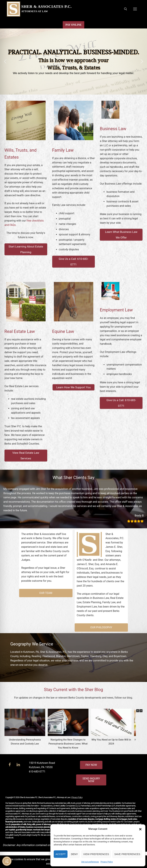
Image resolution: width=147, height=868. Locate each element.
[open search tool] (126, 9)
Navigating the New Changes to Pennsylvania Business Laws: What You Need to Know (68, 744)
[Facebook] (10, 765)
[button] (140, 829)
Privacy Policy (107, 862)
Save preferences (127, 854)
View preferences (96, 854)
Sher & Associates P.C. (46, 6)
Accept (61, 854)
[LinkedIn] (18, 765)
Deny (74, 854)
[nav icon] (135, 9)
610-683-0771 (37, 772)
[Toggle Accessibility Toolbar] (7, 861)
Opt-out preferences (90, 862)
